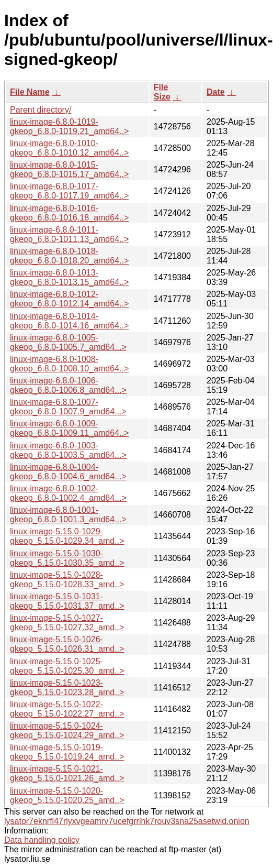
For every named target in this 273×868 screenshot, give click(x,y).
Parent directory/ (41, 110)
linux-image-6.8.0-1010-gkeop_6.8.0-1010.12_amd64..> (69, 148)
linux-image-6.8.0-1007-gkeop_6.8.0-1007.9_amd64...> (68, 407)
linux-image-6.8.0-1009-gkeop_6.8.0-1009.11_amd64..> (69, 428)
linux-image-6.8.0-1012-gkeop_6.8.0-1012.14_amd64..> (69, 299)
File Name (30, 92)
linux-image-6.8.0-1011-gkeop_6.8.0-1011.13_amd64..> (69, 234)
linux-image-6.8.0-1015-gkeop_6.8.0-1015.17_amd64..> (69, 169)
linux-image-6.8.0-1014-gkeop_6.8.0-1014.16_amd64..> (69, 321)
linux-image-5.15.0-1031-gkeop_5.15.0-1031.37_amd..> (67, 601)
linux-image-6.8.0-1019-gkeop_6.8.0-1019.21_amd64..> (69, 127)
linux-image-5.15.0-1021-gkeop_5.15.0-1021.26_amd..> (67, 773)
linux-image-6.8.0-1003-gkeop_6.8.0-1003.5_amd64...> (68, 450)
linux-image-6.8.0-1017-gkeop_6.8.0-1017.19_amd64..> (69, 191)
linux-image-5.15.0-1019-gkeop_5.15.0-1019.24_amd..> (67, 752)
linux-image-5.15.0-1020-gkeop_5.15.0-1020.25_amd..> (67, 795)
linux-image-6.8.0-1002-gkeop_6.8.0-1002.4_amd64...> (68, 493)
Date (216, 92)
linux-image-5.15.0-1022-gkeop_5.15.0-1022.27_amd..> (67, 709)
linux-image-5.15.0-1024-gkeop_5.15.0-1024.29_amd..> (67, 730)
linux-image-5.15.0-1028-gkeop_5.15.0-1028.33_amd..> (67, 580)
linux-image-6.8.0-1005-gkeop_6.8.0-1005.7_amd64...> (68, 342)
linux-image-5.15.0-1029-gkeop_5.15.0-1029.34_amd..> (67, 536)
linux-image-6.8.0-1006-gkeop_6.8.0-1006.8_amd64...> (68, 385)
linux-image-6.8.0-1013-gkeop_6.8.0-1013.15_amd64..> (69, 277)
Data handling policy (42, 840)
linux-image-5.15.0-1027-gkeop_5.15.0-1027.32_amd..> (67, 623)
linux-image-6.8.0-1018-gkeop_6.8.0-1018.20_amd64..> (69, 256)
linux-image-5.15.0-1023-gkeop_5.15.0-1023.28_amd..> (67, 688)
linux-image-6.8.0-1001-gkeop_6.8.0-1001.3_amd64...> (68, 515)
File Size (162, 92)
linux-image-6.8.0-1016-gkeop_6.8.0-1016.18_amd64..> (69, 213)
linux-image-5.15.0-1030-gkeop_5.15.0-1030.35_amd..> (67, 558)
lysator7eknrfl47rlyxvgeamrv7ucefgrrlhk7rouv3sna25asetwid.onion (127, 821)
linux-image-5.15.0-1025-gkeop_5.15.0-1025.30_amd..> (67, 666)
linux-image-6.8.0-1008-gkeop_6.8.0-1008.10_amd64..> (69, 364)
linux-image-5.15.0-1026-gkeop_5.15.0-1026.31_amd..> (67, 644)
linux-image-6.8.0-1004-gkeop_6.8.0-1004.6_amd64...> (68, 472)
